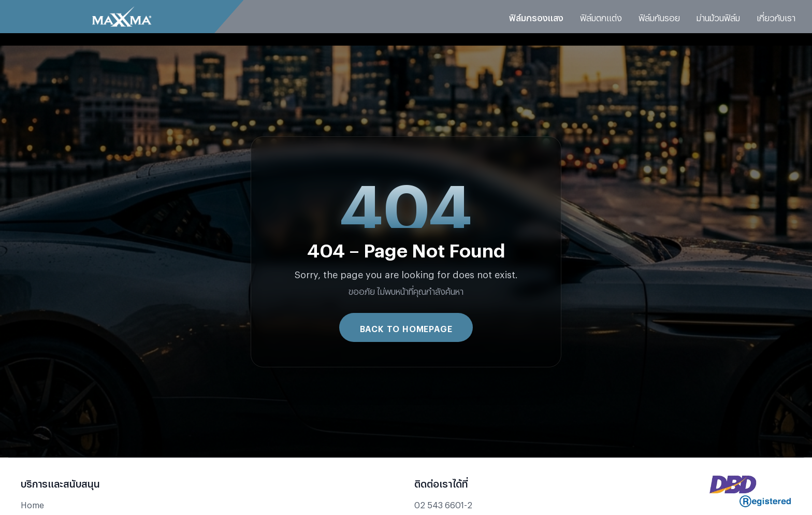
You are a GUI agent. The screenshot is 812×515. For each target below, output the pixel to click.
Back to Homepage (406, 327)
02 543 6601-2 (443, 503)
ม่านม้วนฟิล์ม (718, 16)
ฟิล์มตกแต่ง (601, 16)
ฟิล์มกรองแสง (536, 16)
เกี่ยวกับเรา (776, 16)
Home (32, 503)
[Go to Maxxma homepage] (122, 17)
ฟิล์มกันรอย (659, 16)
